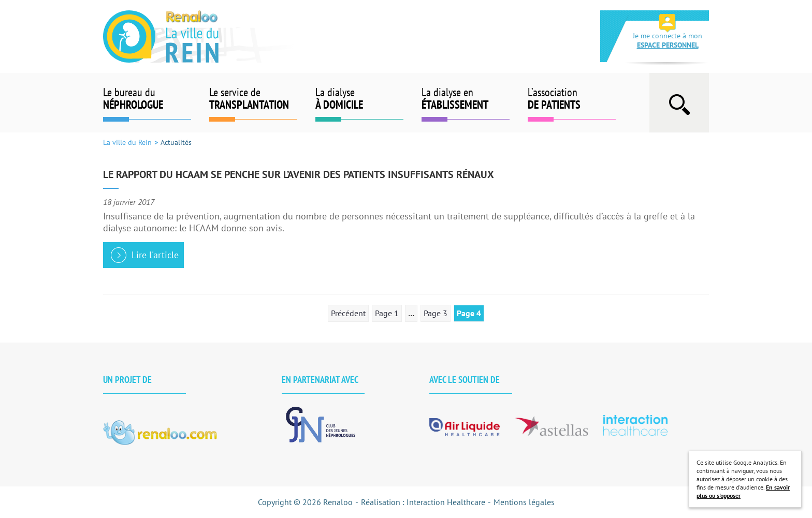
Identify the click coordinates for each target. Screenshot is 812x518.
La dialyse (359, 98)
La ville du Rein (200, 36)
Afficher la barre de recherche (679, 103)
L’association (572, 98)
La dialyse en (466, 98)
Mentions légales (524, 502)
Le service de (253, 98)
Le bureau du (147, 98)
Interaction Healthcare (446, 502)
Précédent (348, 313)
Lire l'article (155, 255)
